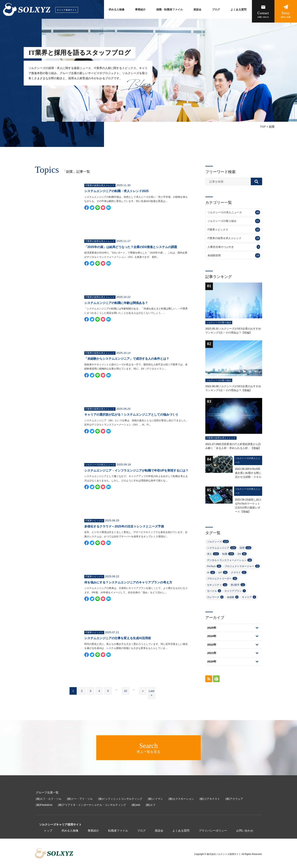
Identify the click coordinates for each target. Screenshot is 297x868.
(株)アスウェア (234, 799)
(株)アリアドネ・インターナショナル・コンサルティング (92, 805)
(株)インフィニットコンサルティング (120, 799)
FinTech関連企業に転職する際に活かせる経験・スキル (248, 473)
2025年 (212, 628)
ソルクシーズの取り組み (234, 221)
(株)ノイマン (155, 799)
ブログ (216, 10)
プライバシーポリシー (213, 831)
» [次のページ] (143, 691)
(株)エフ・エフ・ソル (49, 799)
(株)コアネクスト (210, 799)
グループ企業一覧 (47, 792)
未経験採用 (234, 255)
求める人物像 (116, 10)
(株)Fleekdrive (44, 805)
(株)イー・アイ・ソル (80, 799)
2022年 (212, 645)
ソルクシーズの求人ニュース (234, 212)
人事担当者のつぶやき (234, 247)
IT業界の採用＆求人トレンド (234, 238)
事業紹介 (140, 10)
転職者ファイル (118, 831)
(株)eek (136, 805)
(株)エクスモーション (181, 799)
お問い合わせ (245, 831)
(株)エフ (151, 805)
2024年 (212, 636)
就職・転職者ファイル (170, 10)
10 (125, 691)
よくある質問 (238, 10)
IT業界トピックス (234, 230)
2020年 (212, 661)
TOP (263, 127)
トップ (48, 831)
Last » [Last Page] (152, 693)
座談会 (197, 10)
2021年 (212, 653)
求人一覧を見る (149, 748)
